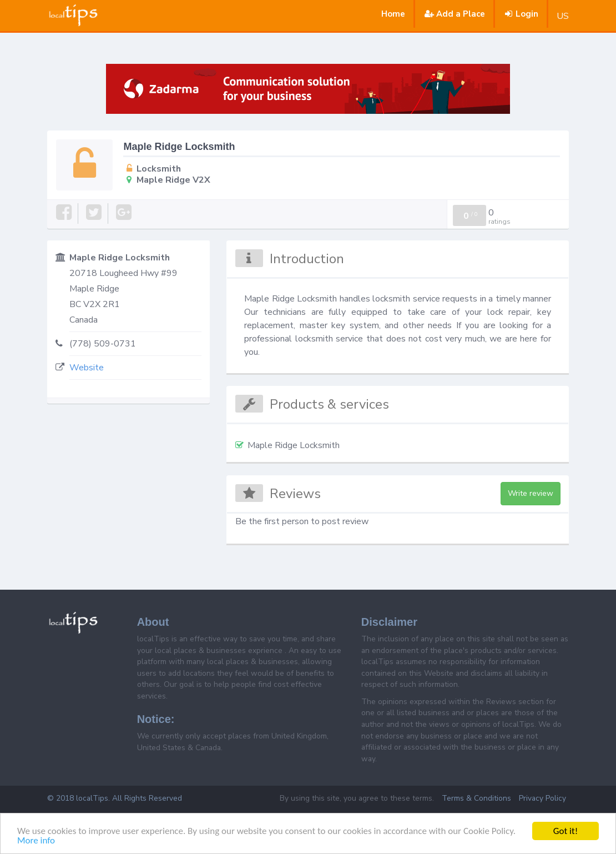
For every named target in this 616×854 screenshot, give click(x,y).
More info (36, 841)
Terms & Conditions (476, 798)
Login (521, 14)
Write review (531, 493)
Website (87, 368)
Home (393, 14)
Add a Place (454, 14)
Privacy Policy (542, 798)
